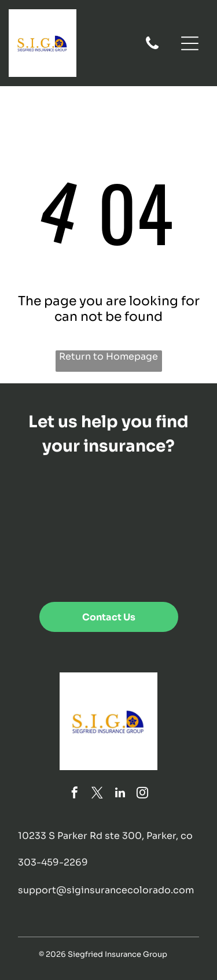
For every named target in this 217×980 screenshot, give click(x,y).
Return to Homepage (108, 356)
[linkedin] (120, 794)
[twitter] (97, 794)
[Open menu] (190, 43)
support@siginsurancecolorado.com (106, 890)
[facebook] (75, 794)
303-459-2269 (53, 862)
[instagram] (142, 794)
